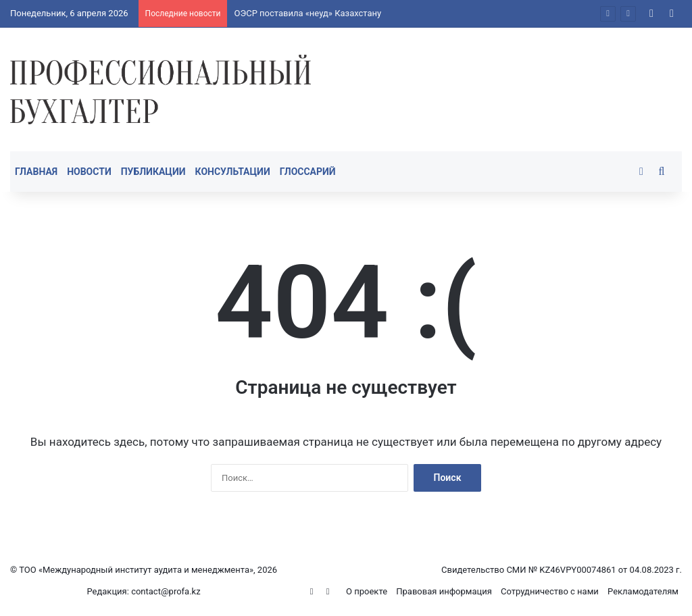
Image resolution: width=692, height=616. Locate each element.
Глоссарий (308, 172)
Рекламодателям (643, 591)
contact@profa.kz (166, 591)
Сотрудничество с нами (550, 591)
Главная (36, 172)
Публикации (153, 172)
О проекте (367, 591)
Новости (89, 172)
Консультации (233, 172)
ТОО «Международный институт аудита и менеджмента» (136, 570)
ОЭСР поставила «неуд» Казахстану (307, 13)
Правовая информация (444, 591)
